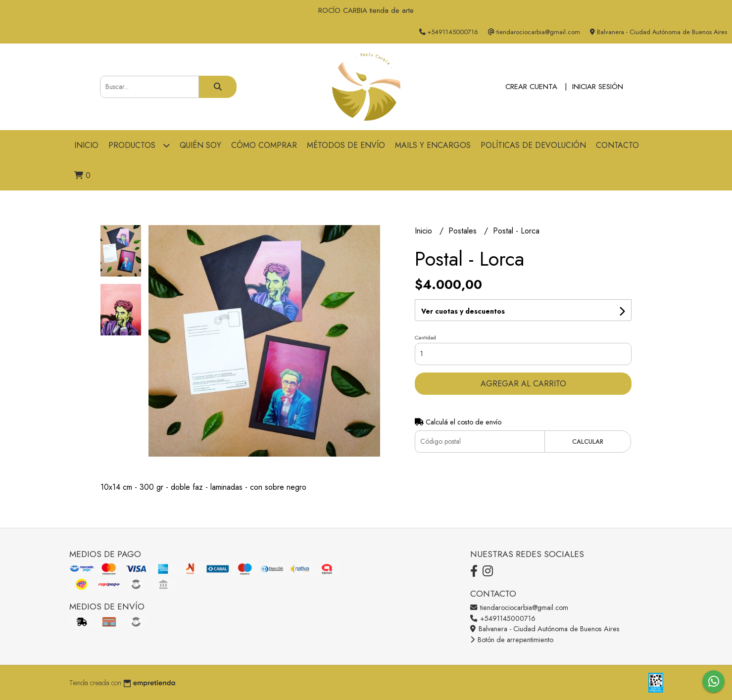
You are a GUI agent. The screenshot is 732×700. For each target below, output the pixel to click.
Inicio (86, 145)
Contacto (617, 145)
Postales (464, 231)
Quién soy (200, 145)
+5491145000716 (503, 618)
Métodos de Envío (346, 145)
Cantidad (425, 337)
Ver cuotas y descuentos (463, 311)
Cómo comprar (264, 145)
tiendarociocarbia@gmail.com (519, 607)
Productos (139, 145)
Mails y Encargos (433, 145)
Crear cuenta (531, 87)
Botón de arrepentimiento (512, 640)
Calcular (588, 442)
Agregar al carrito (523, 384)
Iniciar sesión (598, 87)
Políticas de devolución (533, 145)
